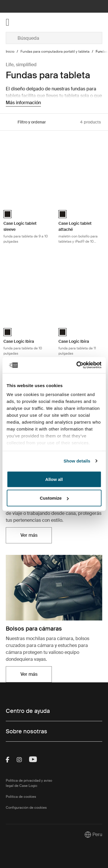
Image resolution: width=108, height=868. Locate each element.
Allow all (54, 479)
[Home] (22, 22)
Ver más (29, 535)
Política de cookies (21, 797)
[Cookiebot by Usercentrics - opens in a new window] (77, 365)
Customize (54, 498)
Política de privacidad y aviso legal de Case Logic (29, 783)
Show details (77, 461)
